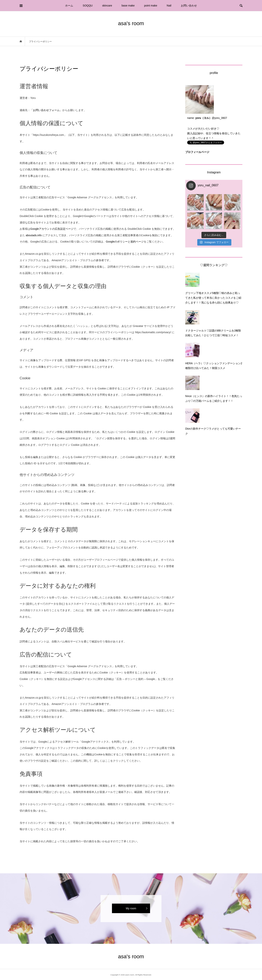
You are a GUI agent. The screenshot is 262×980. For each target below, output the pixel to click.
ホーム (69, 6)
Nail (169, 6)
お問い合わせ (189, 6)
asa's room (131, 23)
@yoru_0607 (219, 118)
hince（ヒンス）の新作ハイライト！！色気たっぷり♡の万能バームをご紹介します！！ (214, 398)
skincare (107, 6)
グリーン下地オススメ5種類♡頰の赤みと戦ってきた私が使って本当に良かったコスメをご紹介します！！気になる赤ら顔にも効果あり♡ (213, 298)
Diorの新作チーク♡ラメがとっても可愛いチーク (213, 431)
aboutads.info (34, 235)
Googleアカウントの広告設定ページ (52, 229)
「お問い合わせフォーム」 (46, 110)
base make (128, 6)
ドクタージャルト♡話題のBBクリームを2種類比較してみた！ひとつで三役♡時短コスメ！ (213, 333)
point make (151, 6)
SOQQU (88, 6)
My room (131, 908)
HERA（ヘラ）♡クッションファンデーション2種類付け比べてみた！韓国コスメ (214, 366)
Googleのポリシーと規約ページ (125, 242)
